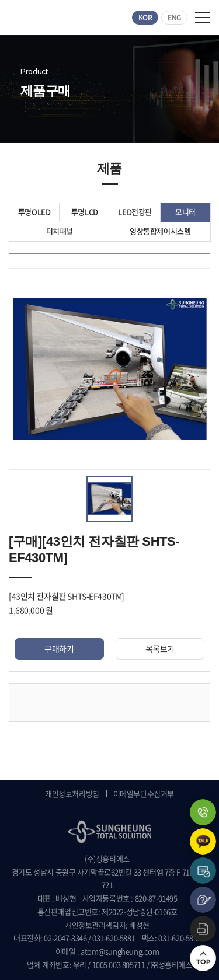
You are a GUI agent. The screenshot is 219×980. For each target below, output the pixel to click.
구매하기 (59, 648)
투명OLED (34, 212)
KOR (145, 18)
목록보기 (160, 648)
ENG (174, 18)
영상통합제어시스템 (160, 231)
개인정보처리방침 (72, 794)
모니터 (185, 212)
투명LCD (85, 212)
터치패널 (60, 231)
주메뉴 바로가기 (0, 0)
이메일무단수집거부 (144, 794)
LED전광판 (135, 212)
